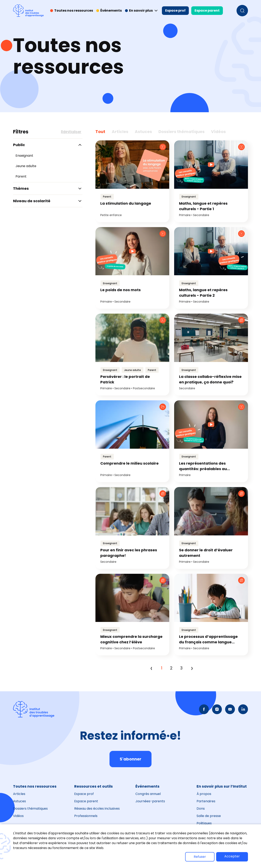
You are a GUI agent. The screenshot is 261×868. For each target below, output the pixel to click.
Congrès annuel (148, 794)
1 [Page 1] (162, 668)
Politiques (204, 823)
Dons (201, 809)
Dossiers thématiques (30, 809)
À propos (204, 794)
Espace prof (175, 11)
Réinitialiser (71, 132)
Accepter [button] (232, 856)
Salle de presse (209, 816)
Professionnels (86, 816)
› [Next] (192, 668)
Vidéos (18, 816)
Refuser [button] (200, 857)
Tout (100, 132)
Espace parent (207, 11)
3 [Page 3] (181, 668)
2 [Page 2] (171, 668)
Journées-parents (150, 801)
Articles (19, 794)
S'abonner (130, 759)
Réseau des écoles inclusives (97, 809)
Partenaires (206, 801)
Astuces (19, 801)
